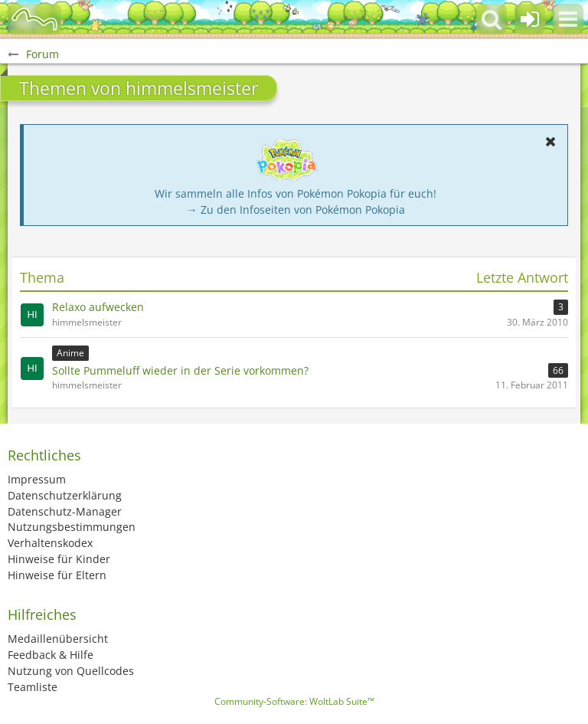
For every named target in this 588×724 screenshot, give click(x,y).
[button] (568, 19)
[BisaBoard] (34, 19)
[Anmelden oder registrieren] (530, 19)
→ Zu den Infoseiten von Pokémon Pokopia (296, 210)
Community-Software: (294, 701)
